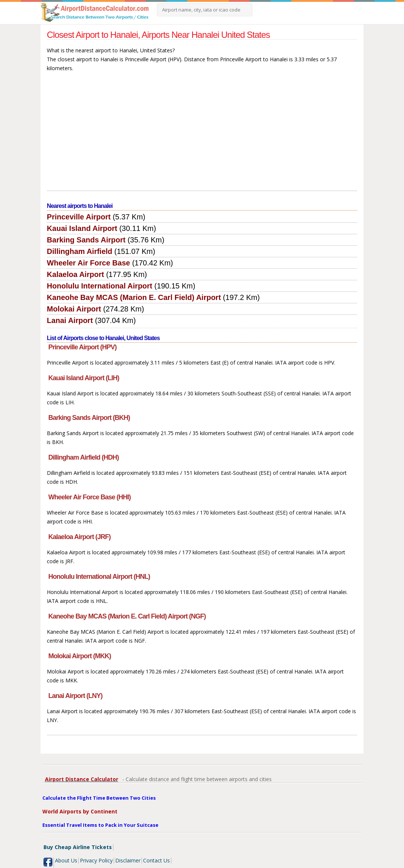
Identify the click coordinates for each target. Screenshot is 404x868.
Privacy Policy (96, 860)
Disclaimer (128, 860)
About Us (66, 860)
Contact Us (156, 860)
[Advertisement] (202, 135)
